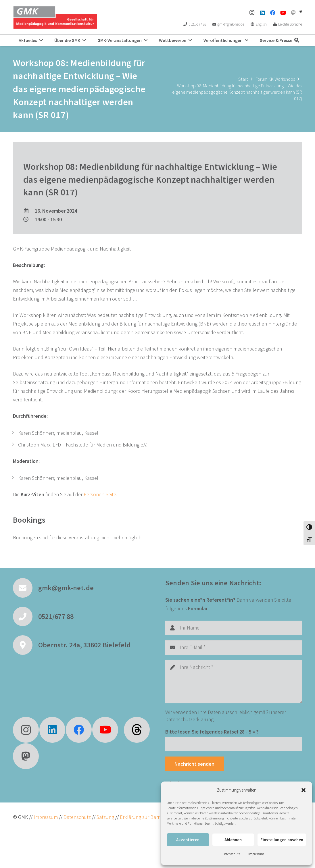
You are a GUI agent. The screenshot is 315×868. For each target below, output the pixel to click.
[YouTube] (283, 13)
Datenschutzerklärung (189, 719)
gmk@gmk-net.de (66, 588)
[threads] (301, 11)
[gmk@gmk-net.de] (26, 588)
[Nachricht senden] (195, 764)
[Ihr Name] (234, 628)
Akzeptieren (188, 840)
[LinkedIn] (262, 13)
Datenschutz (231, 854)
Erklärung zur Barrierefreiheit (151, 817)
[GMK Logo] (55, 17)
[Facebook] (273, 13)
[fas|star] (137, 730)
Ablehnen (233, 840)
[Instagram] (252, 13)
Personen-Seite (100, 494)
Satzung (105, 817)
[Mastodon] (293, 13)
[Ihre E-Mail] (234, 647)
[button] (304, 790)
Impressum (256, 854)
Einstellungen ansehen (282, 840)
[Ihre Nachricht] (234, 682)
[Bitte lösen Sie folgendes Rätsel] (234, 744)
